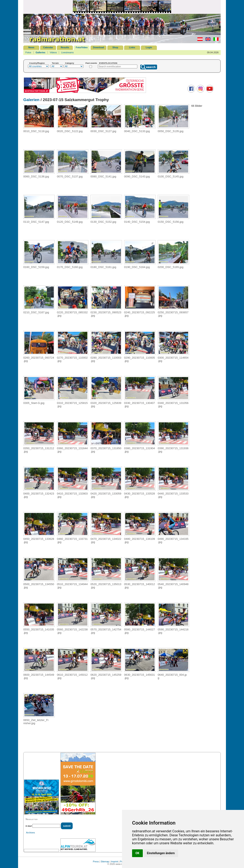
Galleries (41, 52)
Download (99, 47)
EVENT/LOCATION (108, 63)
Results (65, 47)
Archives (30, 833)
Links (132, 47)
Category (70, 63)
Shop (115, 47)
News (31, 47)
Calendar (48, 47)
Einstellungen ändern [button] (161, 853)
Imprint (115, 861)
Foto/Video (82, 47)
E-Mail (29, 826)
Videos (53, 52)
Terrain (55, 63)
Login (149, 47)
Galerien (31, 100)
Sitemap (105, 861)
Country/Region (37, 63)
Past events (91, 63)
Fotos (28, 52)
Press (96, 861)
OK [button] (137, 853)
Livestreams (67, 52)
